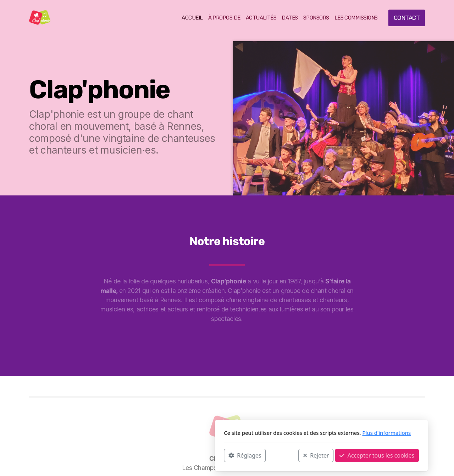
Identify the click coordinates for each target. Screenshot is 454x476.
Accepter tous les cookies (283, 455)
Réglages (150, 455)
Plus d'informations (292, 433)
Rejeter (222, 455)
